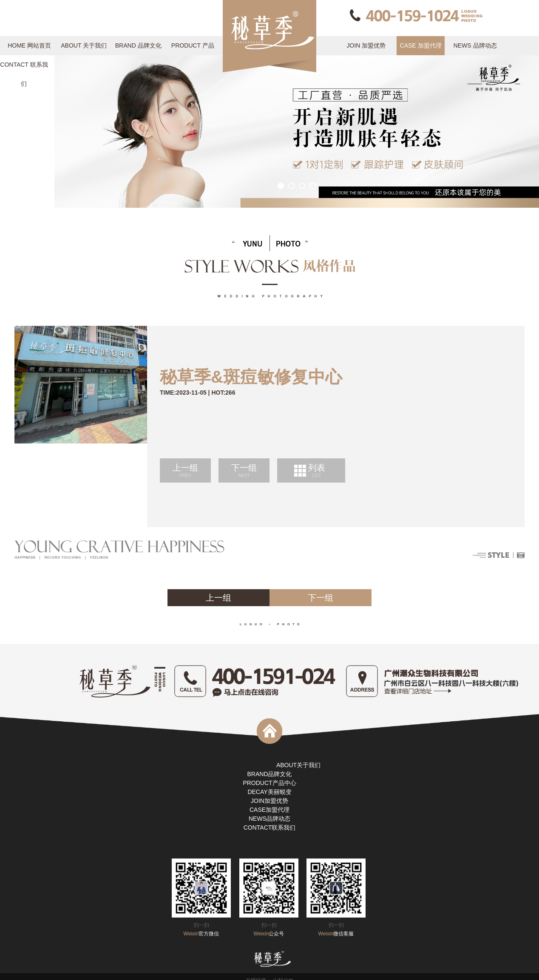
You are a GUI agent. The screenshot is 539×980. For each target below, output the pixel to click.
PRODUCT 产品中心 (193, 49)
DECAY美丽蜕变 (269, 792)
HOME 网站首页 (29, 45)
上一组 (185, 470)
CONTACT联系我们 (270, 827)
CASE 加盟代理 (421, 45)
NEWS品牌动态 (269, 819)
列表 (317, 470)
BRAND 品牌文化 (138, 45)
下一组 (244, 470)
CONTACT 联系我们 (24, 68)
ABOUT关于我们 (298, 765)
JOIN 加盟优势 (366, 45)
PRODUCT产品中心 (269, 783)
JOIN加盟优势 (269, 801)
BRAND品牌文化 (269, 774)
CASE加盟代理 (269, 810)
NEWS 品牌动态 (475, 45)
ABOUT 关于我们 (84, 45)
